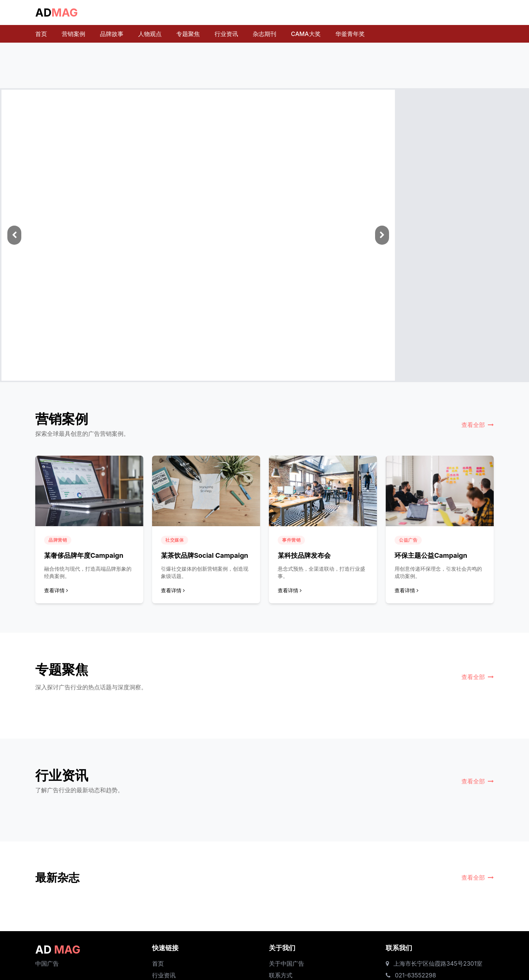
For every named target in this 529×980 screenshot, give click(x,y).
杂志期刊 (264, 34)
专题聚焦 (188, 34)
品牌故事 (112, 34)
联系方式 (281, 975)
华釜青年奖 (350, 34)
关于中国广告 (287, 963)
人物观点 (150, 34)
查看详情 (56, 590)
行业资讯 (226, 34)
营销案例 (73, 34)
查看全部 (478, 425)
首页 (41, 34)
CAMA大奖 (306, 34)
